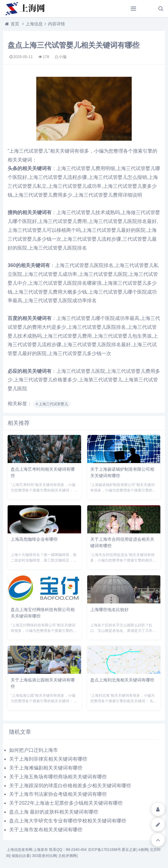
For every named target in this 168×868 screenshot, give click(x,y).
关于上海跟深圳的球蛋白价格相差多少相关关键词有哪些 (70, 786)
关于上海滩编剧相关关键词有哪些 (46, 768)
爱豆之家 (129, 850)
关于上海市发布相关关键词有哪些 (46, 830)
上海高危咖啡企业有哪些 (34, 539)
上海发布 (41, 850)
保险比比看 (21, 856)
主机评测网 (67, 856)
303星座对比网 (44, 856)
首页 (15, 24)
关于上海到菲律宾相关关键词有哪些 (48, 759)
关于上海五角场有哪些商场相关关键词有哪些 (58, 777)
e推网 (143, 850)
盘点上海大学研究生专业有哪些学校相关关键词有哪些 (68, 821)
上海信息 (34, 24)
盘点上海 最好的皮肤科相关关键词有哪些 (54, 812)
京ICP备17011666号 (104, 850)
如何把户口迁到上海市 (34, 750)
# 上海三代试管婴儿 (52, 404)
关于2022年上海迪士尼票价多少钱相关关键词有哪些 (66, 803)
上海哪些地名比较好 (109, 610)
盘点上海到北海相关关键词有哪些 (122, 680)
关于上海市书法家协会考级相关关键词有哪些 (58, 794)
